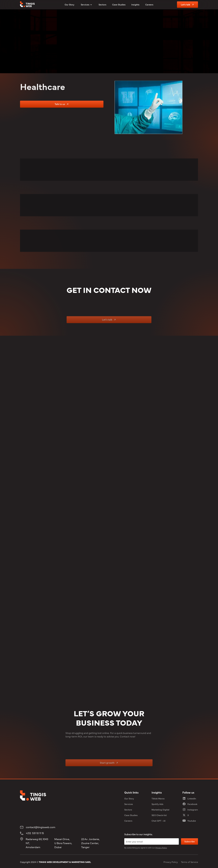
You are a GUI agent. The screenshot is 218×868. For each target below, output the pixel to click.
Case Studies (119, 4)
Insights (135, 4)
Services (129, 804)
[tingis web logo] (27, 5)
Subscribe (189, 841)
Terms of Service (189, 862)
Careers (149, 4)
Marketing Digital (160, 810)
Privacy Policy (171, 862)
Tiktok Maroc (158, 798)
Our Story (69, 4)
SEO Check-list (159, 815)
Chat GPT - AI (158, 821)
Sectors (102, 4)
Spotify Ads (157, 804)
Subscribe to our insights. (138, 834)
